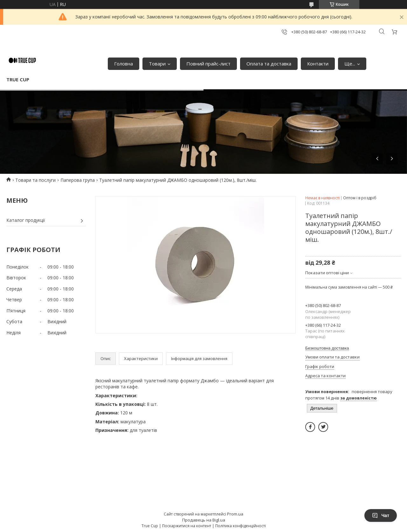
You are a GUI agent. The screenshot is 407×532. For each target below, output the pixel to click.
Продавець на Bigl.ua (204, 520)
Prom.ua (235, 514)
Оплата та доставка (269, 64)
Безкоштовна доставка (327, 348)
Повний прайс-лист (208, 64)
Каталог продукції (26, 220)
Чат (381, 515)
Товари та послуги (35, 180)
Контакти (318, 64)
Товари (157, 64)
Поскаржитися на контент (187, 526)
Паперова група (78, 180)
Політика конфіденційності (241, 526)
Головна (124, 64)
